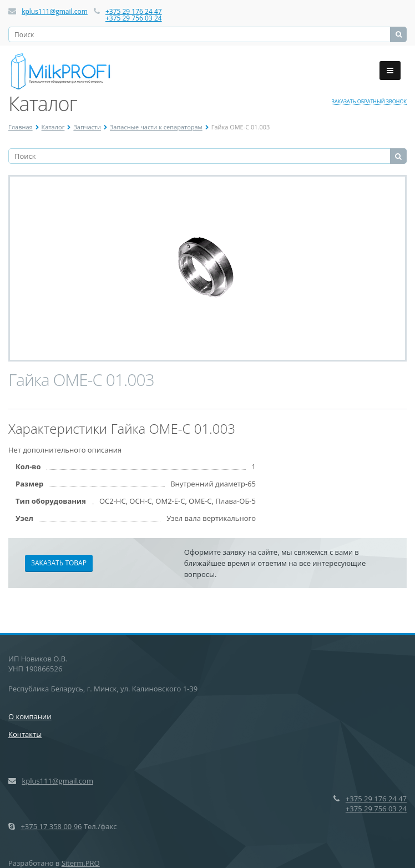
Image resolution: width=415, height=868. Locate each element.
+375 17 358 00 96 (51, 826)
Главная (21, 127)
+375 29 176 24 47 (134, 11)
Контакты (25, 734)
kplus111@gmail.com (55, 11)
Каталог (53, 127)
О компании (30, 716)
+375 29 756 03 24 (134, 18)
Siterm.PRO (81, 863)
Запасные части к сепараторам (156, 127)
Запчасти (87, 127)
